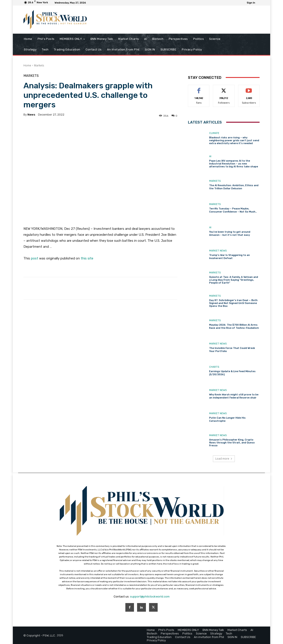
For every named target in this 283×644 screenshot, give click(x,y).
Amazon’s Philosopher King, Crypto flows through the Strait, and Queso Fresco (232, 443)
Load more (224, 459)
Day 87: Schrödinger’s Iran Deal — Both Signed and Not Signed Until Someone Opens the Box (233, 303)
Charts (214, 367)
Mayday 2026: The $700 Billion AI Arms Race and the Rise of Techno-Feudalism (234, 326)
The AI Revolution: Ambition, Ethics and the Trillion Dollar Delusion (234, 187)
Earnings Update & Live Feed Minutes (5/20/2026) (232, 373)
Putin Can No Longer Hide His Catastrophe (227, 419)
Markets (39, 65)
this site (87, 258)
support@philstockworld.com (150, 597)
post (35, 258)
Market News (218, 251)
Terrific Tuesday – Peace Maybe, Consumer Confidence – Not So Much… (233, 210)
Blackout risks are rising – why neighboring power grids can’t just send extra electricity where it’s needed (234, 140)
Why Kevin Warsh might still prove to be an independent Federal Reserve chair (234, 396)
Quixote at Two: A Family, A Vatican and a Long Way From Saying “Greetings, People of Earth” (234, 280)
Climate (214, 133)
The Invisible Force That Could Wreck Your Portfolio (232, 350)
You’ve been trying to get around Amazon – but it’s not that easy (230, 233)
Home (27, 65)
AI (210, 156)
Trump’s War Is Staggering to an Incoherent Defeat (229, 257)
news (31, 115)
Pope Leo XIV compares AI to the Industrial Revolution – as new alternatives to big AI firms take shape (234, 164)
